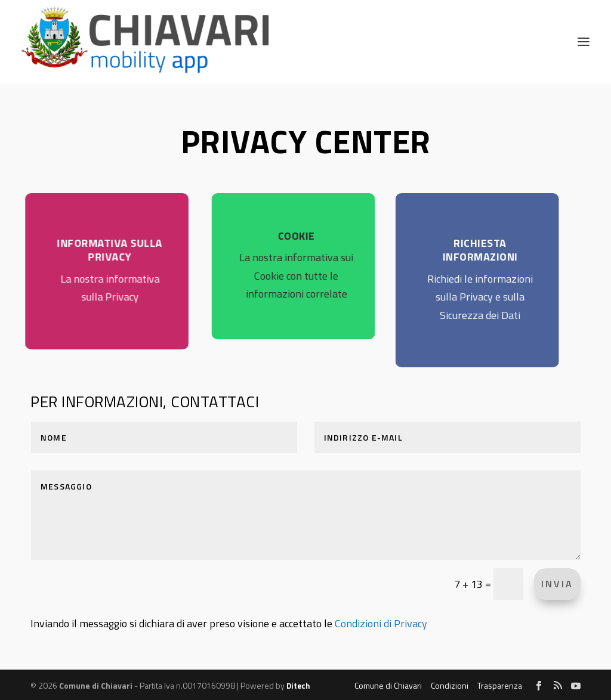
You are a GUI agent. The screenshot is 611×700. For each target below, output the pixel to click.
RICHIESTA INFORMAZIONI (465, 250)
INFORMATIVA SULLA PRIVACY (100, 250)
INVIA (557, 584)
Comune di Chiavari (388, 685)
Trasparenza (500, 685)
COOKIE (283, 236)
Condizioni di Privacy (381, 623)
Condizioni (450, 685)
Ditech (298, 686)
